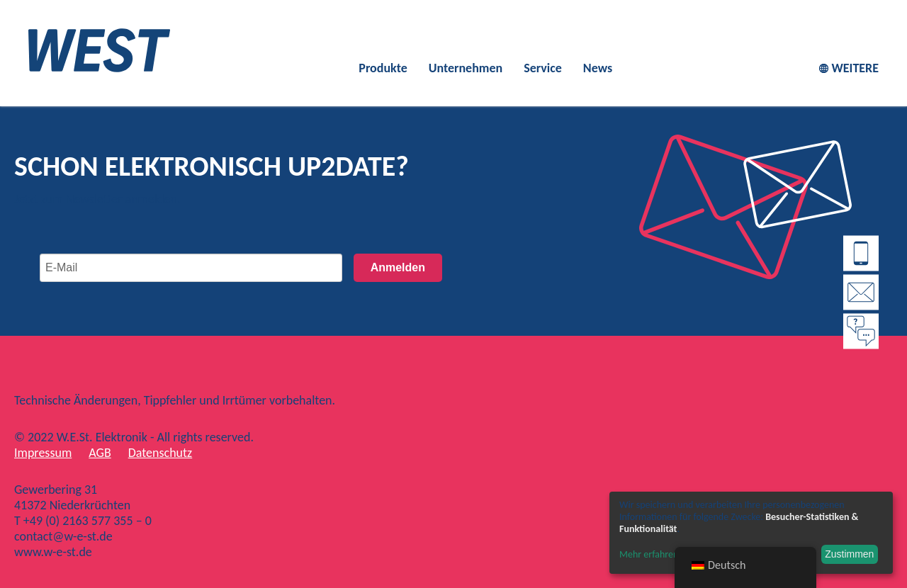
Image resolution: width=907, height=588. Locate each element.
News (598, 68)
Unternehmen (466, 68)
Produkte (383, 68)
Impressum (43, 453)
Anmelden (398, 267)
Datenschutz (160, 453)
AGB (100, 453)
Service (543, 68)
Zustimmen (849, 554)
